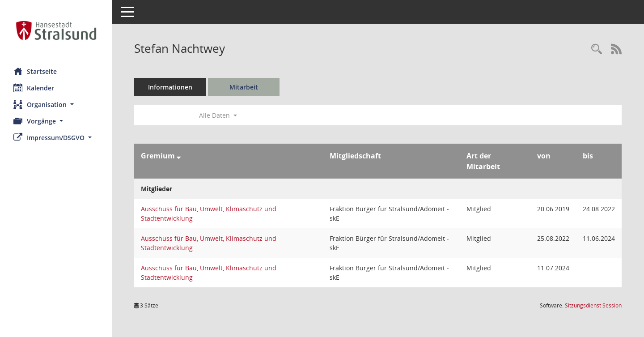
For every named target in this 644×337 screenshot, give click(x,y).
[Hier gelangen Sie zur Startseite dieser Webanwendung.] (56, 30)
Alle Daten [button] (218, 115)
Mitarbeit (244, 87)
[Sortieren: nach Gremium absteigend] (179, 156)
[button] (56, 105)
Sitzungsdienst (593, 305)
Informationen (170, 87)
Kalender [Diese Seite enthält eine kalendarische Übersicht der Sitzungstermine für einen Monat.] (34, 88)
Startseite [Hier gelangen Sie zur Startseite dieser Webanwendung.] (35, 71)
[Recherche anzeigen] (597, 49)
